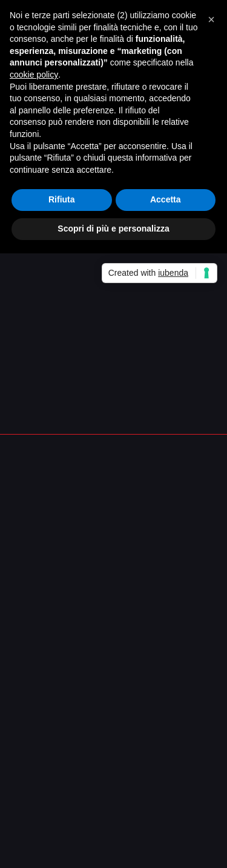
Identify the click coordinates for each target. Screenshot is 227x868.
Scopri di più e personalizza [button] (113, 229)
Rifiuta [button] (62, 199)
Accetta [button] (166, 199)
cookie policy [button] (34, 75)
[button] (211, 19)
